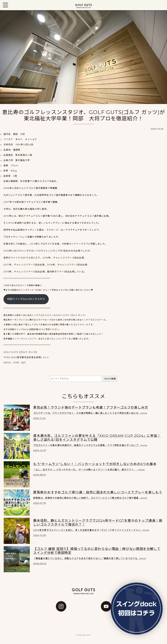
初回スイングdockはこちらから (26, 299)
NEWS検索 (110, 379)
